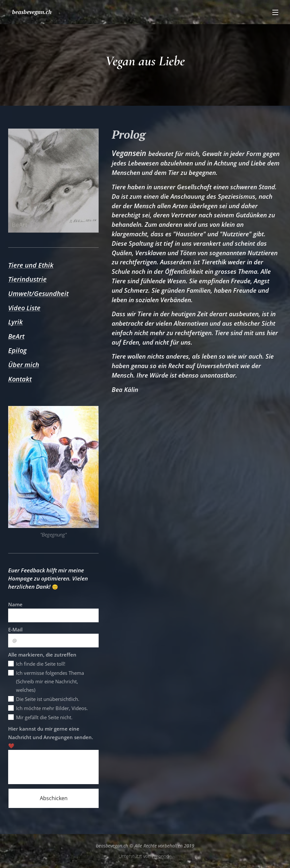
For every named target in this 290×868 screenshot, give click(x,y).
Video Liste (24, 308)
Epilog (17, 350)
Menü (275, 12)
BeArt (16, 336)
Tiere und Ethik (31, 265)
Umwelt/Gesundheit (38, 294)
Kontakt (20, 379)
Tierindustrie (27, 279)
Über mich (24, 365)
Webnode (162, 856)
